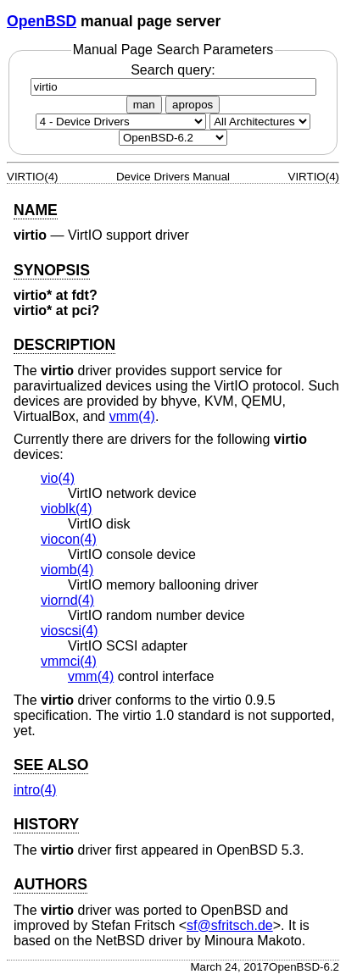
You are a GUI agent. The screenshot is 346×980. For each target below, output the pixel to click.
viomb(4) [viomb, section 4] (67, 570)
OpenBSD (42, 21)
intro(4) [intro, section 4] (35, 790)
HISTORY (46, 824)
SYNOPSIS (52, 270)
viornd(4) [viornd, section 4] (67, 600)
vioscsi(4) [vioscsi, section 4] (70, 631)
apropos (193, 105)
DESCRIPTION (64, 345)
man (144, 105)
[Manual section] (121, 122)
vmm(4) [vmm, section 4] (132, 416)
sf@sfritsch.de (230, 925)
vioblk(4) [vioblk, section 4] (66, 509)
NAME (36, 210)
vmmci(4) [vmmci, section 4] (69, 661)
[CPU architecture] (260, 122)
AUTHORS (50, 884)
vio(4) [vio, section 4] (58, 478)
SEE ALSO (51, 765)
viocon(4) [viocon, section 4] (69, 539)
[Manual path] (173, 138)
